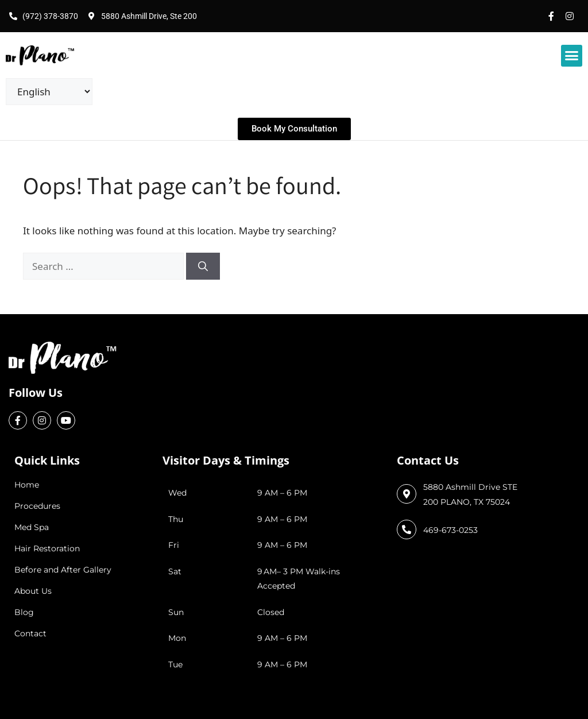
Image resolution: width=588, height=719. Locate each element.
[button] (572, 56)
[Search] (203, 266)
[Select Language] (49, 92)
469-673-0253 (450, 530)
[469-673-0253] (407, 529)
